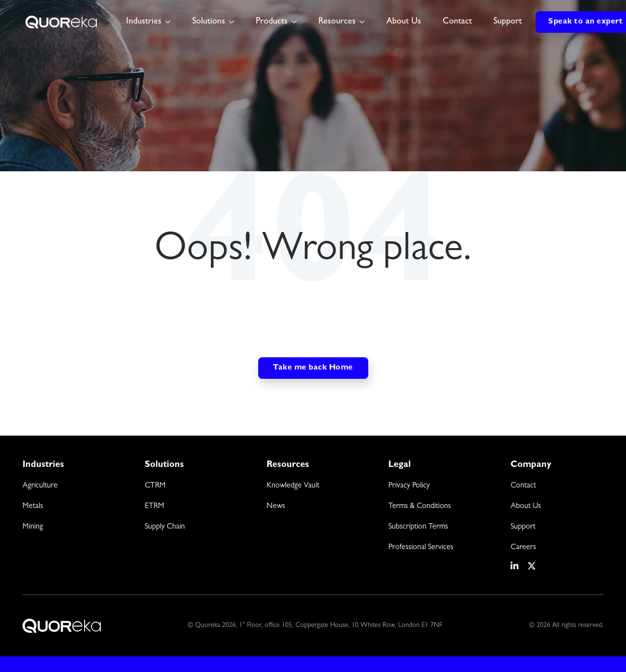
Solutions (209, 22)
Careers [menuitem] (523, 548)
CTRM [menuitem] (155, 486)
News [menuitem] (276, 507)
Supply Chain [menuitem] (165, 527)
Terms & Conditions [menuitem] (420, 507)
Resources (337, 22)
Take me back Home (313, 368)
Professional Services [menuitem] (421, 548)
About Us (404, 22)
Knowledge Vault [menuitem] (293, 486)
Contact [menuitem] (523, 486)
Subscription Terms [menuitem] (418, 527)
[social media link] (515, 566)
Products (272, 22)
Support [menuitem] (523, 527)
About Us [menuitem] (526, 507)
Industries (144, 22)
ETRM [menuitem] (155, 507)
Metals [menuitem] (33, 507)
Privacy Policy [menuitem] (409, 486)
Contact (457, 22)
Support (508, 22)
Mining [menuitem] (33, 527)
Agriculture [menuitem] (40, 486)
